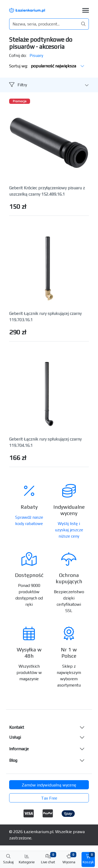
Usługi (15, 737)
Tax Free (49, 798)
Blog (13, 760)
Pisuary (36, 55)
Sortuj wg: (47, 66)
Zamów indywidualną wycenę (49, 785)
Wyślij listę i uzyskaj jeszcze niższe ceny (69, 530)
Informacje (19, 749)
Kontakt (17, 727)
